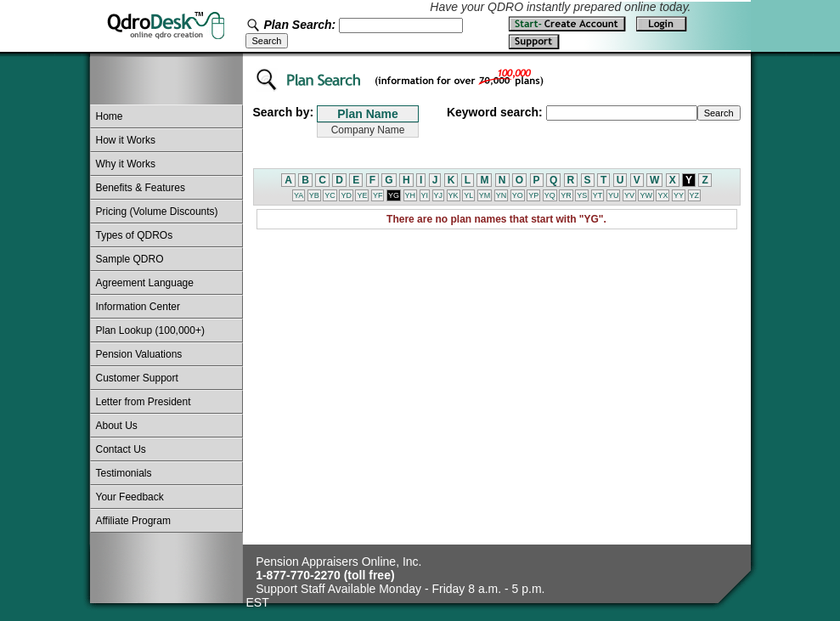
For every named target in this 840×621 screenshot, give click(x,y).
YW (646, 195)
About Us (117, 426)
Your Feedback (130, 497)
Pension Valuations (139, 354)
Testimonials (124, 473)
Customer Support (137, 378)
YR (566, 195)
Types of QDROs (135, 235)
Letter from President (144, 402)
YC (330, 195)
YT (598, 195)
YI (425, 195)
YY (679, 195)
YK (454, 195)
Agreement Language (145, 283)
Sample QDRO (130, 259)
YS (582, 195)
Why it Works (126, 164)
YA (299, 195)
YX (662, 195)
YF (378, 195)
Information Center (138, 307)
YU (614, 195)
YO (518, 195)
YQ (550, 195)
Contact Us (121, 449)
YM (485, 195)
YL (468, 195)
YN (502, 195)
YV (629, 195)
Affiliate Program (133, 521)
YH (411, 195)
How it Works (126, 140)
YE (362, 195)
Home (110, 116)
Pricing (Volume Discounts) (157, 212)
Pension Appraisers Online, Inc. (338, 562)
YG (394, 195)
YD (346, 195)
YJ (439, 195)
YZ (695, 195)
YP (533, 195)
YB (314, 195)
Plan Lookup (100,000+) (150, 330)
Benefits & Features (141, 188)
